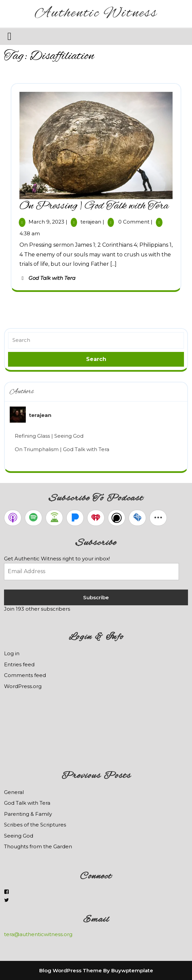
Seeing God (19, 836)
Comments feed (25, 675)
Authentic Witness (96, 13)
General (14, 792)
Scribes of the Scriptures (35, 825)
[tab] (10, 36)
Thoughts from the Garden (38, 846)
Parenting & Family (28, 814)
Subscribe (96, 597)
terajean (91, 222)
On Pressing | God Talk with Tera (94, 206)
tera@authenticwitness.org (38, 934)
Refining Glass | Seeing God (49, 436)
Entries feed (19, 664)
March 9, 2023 (46, 222)
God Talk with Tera (52, 278)
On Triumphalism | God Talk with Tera (62, 449)
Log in (12, 653)
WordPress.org (23, 686)
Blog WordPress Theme (71, 970)
